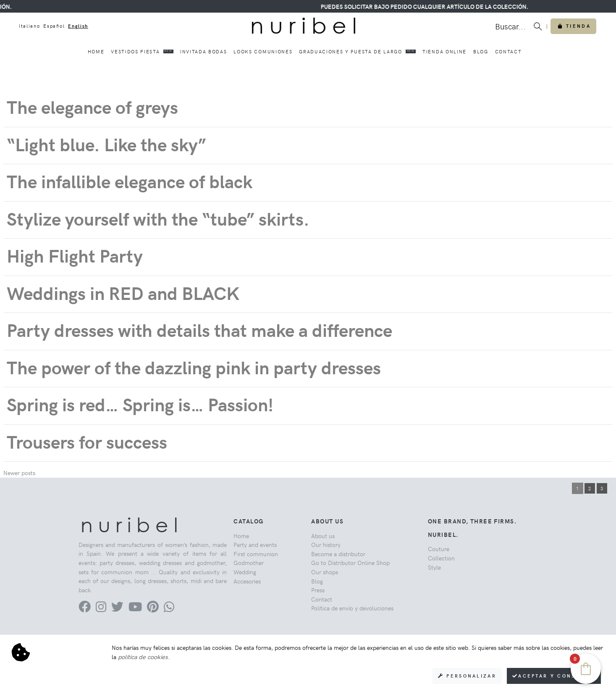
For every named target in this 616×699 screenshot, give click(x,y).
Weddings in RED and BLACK (123, 293)
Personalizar (467, 676)
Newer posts (19, 473)
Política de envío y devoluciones (352, 608)
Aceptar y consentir (554, 676)
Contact (509, 51)
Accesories (247, 581)
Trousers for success (87, 441)
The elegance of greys (92, 106)
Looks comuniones (263, 51)
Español (54, 26)
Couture (439, 549)
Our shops (325, 572)
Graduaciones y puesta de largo (357, 51)
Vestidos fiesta (142, 51)
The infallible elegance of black (130, 181)
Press (318, 590)
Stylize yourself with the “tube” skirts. (158, 218)
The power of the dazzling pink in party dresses (194, 367)
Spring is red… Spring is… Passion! (140, 404)
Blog (481, 51)
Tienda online (444, 51)
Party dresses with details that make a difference (199, 330)
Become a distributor (338, 554)
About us (323, 536)
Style (434, 567)
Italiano (29, 26)
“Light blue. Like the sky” (109, 144)
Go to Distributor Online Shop (350, 562)
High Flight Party (75, 255)
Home (96, 51)
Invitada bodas (204, 51)
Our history (326, 544)
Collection (441, 558)
